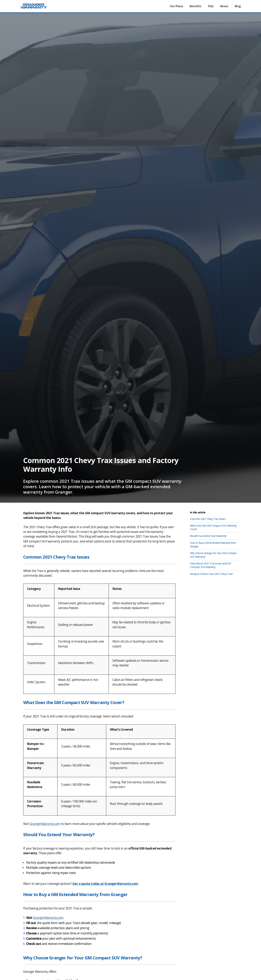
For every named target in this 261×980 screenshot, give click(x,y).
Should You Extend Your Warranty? (208, 536)
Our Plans (174, 6)
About (223, 6)
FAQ (209, 6)
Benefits (193, 6)
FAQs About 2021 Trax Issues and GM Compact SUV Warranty (210, 565)
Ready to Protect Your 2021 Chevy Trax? (212, 574)
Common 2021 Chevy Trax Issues (208, 519)
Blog (237, 6)
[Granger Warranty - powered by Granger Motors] (36, 9)
